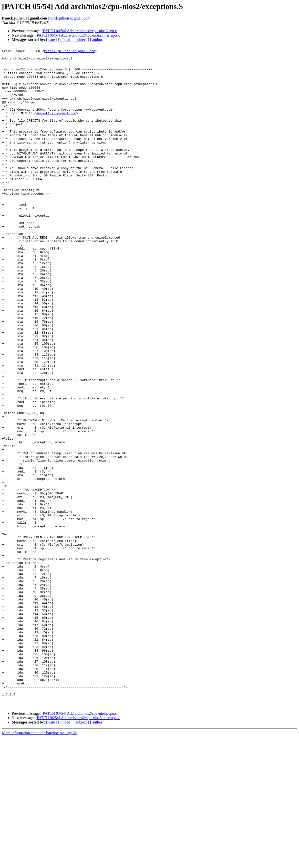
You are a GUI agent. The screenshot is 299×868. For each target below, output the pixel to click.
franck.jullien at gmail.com (69, 18)
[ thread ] (65, 40)
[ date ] (52, 40)
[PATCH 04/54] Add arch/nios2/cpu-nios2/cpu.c (79, 31)
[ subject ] (81, 40)
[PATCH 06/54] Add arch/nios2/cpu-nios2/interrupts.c (78, 35)
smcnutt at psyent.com (56, 126)
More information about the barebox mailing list (40, 864)
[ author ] (97, 40)
